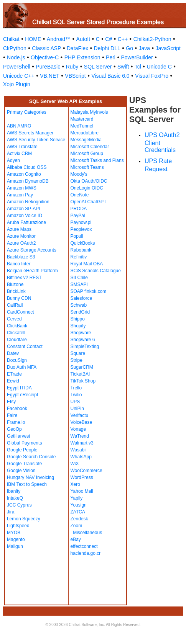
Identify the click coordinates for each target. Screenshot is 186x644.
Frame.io (16, 422)
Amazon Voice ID (25, 216)
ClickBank (17, 326)
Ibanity (14, 491)
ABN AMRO (19, 126)
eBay (76, 539)
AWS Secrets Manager (30, 133)
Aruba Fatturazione (26, 222)
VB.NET (50, 76)
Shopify (78, 326)
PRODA (79, 209)
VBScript (75, 76)
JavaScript (168, 48)
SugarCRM (82, 367)
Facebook (17, 409)
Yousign (79, 505)
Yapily (77, 498)
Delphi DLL (107, 48)
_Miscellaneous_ (88, 533)
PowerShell (17, 67)
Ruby (72, 67)
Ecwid (13, 381)
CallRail (15, 305)
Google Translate (24, 464)
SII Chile (79, 278)
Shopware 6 (83, 340)
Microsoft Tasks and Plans (97, 160)
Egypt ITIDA (19, 388)
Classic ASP (46, 48)
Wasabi (78, 450)
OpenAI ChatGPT (89, 202)
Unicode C (159, 67)
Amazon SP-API (24, 209)
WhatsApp (81, 457)
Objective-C (45, 57)
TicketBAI (80, 374)
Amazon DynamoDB (28, 181)
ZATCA (78, 512)
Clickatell (16, 333)
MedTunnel (82, 126)
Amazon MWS (22, 188)
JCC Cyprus (19, 505)
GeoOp (14, 429)
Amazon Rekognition (28, 202)
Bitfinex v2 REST (24, 278)
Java (144, 48)
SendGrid (80, 312)
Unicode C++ (19, 76)
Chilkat (11, 39)
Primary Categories (27, 112)
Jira (11, 512)
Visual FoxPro (152, 76)
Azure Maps (19, 229)
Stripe (77, 360)
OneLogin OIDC (87, 188)
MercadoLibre (85, 133)
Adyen (13, 160)
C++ (123, 39)
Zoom (77, 526)
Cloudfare (17, 340)
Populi (77, 236)
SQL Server (98, 67)
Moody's (79, 174)
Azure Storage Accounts (32, 250)
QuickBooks (83, 243)
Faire (12, 415)
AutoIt (83, 39)
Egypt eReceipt (22, 395)
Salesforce (81, 298)
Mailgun (15, 546)
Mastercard (82, 119)
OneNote (80, 195)
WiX (75, 464)
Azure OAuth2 (21, 243)
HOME (33, 39)
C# (109, 39)
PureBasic (48, 67)
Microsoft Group (87, 154)
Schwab (79, 305)
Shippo (78, 319)
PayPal (78, 216)
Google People (22, 450)
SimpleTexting (85, 347)
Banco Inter (19, 264)
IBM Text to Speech (27, 484)
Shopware (81, 333)
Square (78, 353)
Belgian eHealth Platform (32, 271)
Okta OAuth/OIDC (89, 181)
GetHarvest (19, 436)
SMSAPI (79, 284)
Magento (16, 539)
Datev (13, 353)
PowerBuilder (137, 57)
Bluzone (15, 284)
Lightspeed (18, 526)
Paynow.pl (81, 222)
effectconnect (84, 546)
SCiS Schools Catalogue (96, 271)
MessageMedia (86, 140)
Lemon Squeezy (24, 519)
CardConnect (21, 312)
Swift (123, 67)
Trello (76, 388)
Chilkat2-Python (152, 39)
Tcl (138, 67)
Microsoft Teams (87, 167)
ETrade (14, 374)
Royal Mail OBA (87, 264)
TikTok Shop (83, 381)
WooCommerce (86, 471)
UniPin (77, 409)
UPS (75, 402)
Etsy (11, 402)
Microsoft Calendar (90, 147)
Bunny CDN (19, 298)
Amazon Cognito (24, 174)
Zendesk (79, 519)
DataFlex (77, 48)
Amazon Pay (20, 195)
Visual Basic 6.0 (110, 76)
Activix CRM (19, 154)
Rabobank (81, 250)
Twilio (76, 395)
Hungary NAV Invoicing (30, 477)
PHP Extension (82, 57)
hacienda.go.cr (86, 553)
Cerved (14, 319)
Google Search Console (31, 457)
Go (129, 48)
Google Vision (21, 471)
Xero (75, 484)
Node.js (16, 57)
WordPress (82, 477)
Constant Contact (25, 347)
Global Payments (24, 443)
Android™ (59, 39)
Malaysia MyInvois (89, 112)
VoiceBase (81, 422)
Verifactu (80, 415)
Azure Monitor (21, 236)
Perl (111, 57)
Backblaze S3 (21, 257)
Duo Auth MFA (22, 367)
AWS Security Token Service (36, 140)
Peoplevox (81, 229)
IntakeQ (15, 498)
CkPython (15, 48)
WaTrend (80, 436)
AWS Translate (22, 147)
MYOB (14, 533)
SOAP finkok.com (89, 291)
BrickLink (16, 291)
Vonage (78, 429)
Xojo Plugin (17, 84)
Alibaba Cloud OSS (27, 167)
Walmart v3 (82, 443)
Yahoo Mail (82, 491)
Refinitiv (79, 257)
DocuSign (17, 360)
